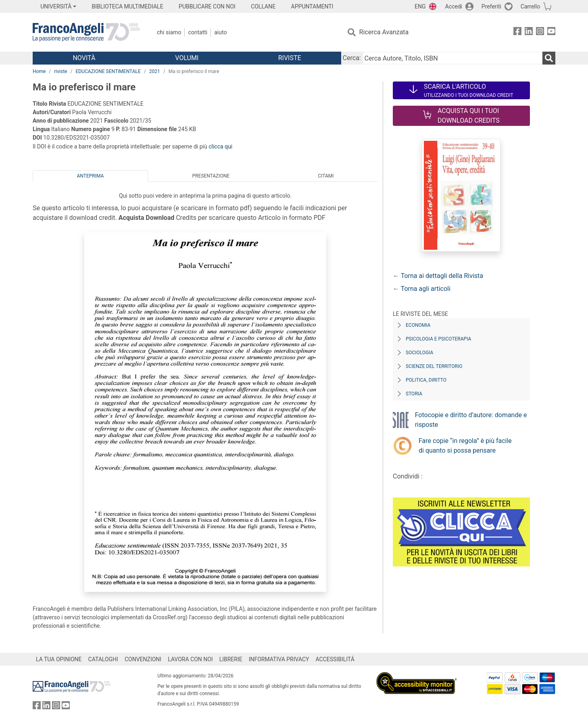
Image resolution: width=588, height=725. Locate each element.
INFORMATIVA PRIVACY (279, 659)
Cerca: (352, 58)
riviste (60, 71)
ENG (420, 6)
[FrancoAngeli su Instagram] (540, 32)
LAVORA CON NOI (190, 659)
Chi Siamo (169, 32)
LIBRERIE (231, 659)
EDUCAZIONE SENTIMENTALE (108, 71)
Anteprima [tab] (91, 176)
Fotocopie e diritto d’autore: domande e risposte (471, 420)
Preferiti (491, 6)
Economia (418, 325)
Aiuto (220, 32)
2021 (155, 71)
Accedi (454, 6)
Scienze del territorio (434, 366)
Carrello (530, 6)
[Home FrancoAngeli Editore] (86, 32)
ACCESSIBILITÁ (335, 659)
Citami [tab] (326, 176)
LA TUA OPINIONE (59, 659)
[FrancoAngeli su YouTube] (551, 32)
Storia (414, 394)
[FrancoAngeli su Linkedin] (529, 32)
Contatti (198, 32)
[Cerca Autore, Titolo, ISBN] (452, 58)
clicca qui (220, 146)
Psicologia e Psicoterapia (438, 339)
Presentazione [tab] (211, 176)
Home (39, 71)
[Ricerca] (549, 58)
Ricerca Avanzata (384, 32)
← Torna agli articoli (422, 289)
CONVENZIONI (143, 659)
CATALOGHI (103, 659)
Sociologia (419, 353)
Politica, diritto (426, 380)
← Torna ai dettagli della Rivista (438, 276)
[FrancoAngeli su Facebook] (517, 32)
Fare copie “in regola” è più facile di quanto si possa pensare (465, 446)
